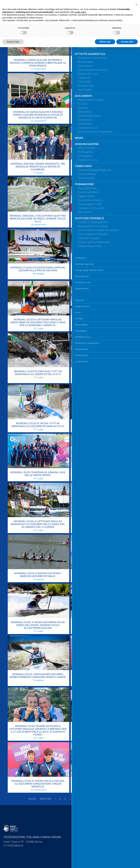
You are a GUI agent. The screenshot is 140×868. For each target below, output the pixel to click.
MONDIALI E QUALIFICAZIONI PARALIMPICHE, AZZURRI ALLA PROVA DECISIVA (38, 269)
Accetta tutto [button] (127, 42)
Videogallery (80, 837)
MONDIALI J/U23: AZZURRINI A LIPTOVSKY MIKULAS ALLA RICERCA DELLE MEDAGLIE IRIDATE (101, 625)
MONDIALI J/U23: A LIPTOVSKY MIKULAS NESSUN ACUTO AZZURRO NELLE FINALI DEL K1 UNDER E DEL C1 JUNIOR (38, 524)
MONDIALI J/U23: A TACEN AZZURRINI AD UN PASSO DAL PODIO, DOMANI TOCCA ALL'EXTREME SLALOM (38, 625)
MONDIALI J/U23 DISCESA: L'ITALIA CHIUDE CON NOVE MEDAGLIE (101, 425)
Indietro (46, 799)
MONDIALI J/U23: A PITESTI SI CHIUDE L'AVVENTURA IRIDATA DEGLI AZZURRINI (101, 523)
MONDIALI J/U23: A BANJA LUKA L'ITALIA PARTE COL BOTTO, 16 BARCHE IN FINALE (101, 474)
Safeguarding (80, 851)
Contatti (77, 828)
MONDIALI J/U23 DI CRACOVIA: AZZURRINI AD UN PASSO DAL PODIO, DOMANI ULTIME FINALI (101, 321)
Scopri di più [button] (13, 42)
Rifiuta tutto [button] (105, 42)
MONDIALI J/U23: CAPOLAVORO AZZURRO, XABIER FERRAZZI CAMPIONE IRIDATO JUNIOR (38, 676)
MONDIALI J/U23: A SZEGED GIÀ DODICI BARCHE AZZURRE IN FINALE (38, 575)
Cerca (76, 823)
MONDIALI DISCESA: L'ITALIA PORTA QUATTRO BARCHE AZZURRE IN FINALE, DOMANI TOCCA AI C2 (38, 219)
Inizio (32, 799)
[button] (136, 5)
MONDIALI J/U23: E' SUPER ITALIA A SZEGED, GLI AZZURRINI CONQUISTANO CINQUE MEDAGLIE (38, 784)
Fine (109, 799)
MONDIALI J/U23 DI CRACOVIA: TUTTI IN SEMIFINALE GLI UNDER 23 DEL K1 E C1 (38, 373)
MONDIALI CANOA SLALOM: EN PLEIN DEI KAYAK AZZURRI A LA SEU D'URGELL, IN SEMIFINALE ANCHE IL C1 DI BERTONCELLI (101, 63)
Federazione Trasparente (86, 847)
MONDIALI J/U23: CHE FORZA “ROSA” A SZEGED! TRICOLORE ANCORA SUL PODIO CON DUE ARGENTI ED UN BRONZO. (101, 677)
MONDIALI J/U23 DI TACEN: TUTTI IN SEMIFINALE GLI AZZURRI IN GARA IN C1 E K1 (38, 425)
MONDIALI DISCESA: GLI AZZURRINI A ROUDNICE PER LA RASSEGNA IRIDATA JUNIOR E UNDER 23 (101, 167)
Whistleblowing (81, 842)
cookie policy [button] (80, 12)
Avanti (98, 799)
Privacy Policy (80, 856)
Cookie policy (80, 861)
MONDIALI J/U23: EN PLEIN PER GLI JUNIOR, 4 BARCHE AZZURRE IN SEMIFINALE (101, 782)
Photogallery (80, 833)
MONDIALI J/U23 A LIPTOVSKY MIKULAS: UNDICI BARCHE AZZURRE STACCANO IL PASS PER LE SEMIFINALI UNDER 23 (38, 322)
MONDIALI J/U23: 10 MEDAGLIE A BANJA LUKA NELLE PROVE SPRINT (38, 474)
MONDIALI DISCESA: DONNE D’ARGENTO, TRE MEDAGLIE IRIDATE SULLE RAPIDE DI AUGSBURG (38, 167)
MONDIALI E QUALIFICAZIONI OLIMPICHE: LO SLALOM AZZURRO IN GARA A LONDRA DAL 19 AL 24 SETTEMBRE (101, 219)
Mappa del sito (81, 818)
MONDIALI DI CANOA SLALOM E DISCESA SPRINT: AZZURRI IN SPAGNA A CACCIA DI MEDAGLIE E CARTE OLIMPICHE (38, 115)
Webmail (78, 814)
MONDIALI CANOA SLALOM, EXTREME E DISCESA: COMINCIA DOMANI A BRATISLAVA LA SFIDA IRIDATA (38, 63)
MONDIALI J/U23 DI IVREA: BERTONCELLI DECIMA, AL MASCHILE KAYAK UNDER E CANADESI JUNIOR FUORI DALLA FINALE (101, 374)
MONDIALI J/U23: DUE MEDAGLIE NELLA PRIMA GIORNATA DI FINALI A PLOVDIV (101, 728)
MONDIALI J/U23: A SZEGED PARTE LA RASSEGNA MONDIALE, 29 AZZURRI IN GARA (101, 575)
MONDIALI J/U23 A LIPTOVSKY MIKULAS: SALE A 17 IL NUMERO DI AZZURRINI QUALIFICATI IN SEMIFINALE (101, 270)
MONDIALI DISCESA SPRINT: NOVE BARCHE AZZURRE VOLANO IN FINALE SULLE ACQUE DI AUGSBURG (101, 115)
